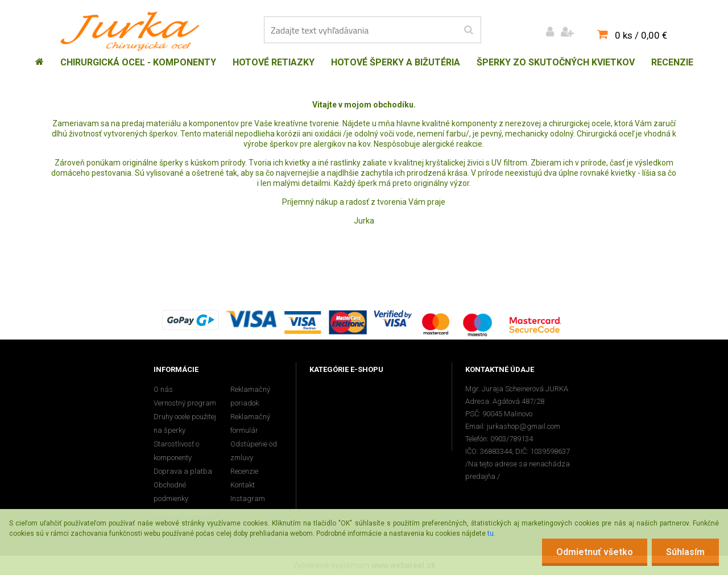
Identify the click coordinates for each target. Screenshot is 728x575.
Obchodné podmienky (171, 492)
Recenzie (244, 471)
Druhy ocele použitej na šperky (185, 423)
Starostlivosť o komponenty (176, 451)
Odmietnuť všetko (595, 552)
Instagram (248, 499)
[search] (468, 30)
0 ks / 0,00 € (641, 35)
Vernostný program (185, 403)
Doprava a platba (183, 471)
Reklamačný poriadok (250, 396)
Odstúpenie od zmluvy (254, 451)
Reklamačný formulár (250, 423)
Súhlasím (685, 552)
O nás (163, 389)
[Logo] (133, 31)
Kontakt (243, 485)
